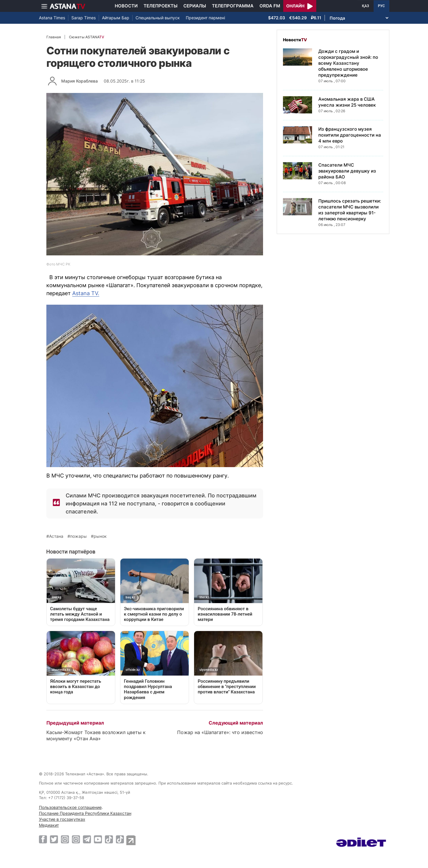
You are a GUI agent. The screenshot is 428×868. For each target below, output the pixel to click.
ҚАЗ (366, 6)
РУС (381, 6)
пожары (78, 536)
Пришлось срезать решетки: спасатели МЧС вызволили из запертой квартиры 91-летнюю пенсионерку (350, 210)
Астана (56, 536)
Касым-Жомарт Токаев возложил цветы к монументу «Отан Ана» (96, 735)
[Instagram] (65, 839)
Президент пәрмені (205, 18)
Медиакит (49, 825)
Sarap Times (84, 18)
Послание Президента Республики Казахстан (85, 813)
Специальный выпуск (158, 18)
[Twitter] (54, 839)
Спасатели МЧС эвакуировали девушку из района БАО (347, 171)
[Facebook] (43, 839)
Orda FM (270, 6)
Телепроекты (160, 6)
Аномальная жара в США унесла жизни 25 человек (347, 102)
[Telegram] (87, 839)
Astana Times (52, 18)
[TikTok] (109, 839)
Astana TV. (86, 293)
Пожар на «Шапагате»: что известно (220, 732)
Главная (54, 37)
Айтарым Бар (116, 18)
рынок (100, 536)
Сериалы (195, 6)
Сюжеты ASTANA (86, 37)
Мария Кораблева (80, 81)
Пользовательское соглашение (70, 807)
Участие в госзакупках (62, 819)
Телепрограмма (233, 6)
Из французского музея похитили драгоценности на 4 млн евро (350, 135)
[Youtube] (98, 839)
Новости (126, 6)
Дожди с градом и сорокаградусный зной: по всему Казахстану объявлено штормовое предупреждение (348, 63)
